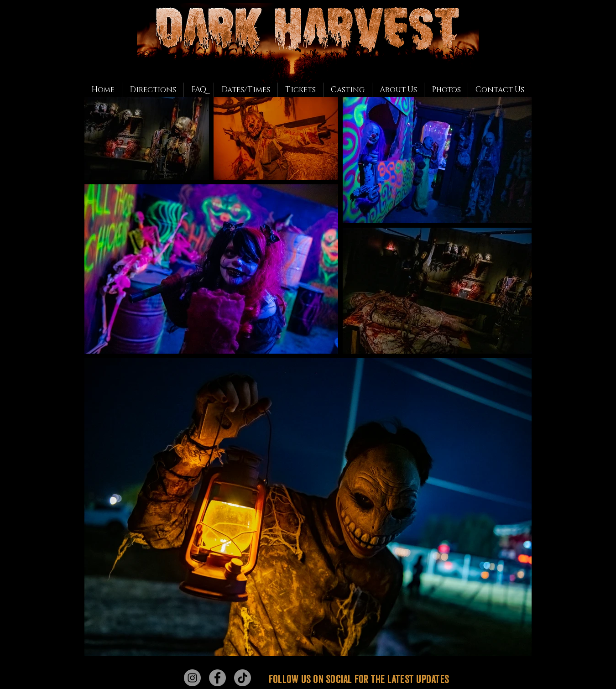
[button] (446, 90)
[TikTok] (243, 678)
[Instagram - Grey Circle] (192, 678)
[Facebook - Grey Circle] (217, 678)
